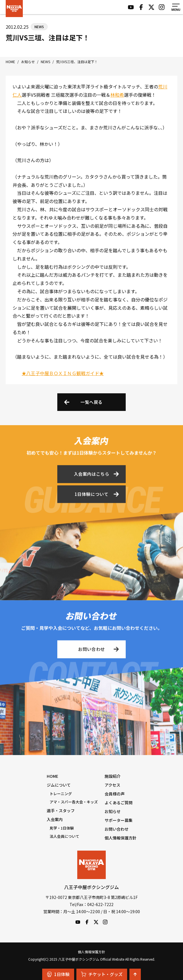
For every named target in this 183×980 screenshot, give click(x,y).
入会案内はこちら (92, 475)
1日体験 (58, 974)
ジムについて (59, 785)
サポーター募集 (119, 820)
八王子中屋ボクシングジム (91, 865)
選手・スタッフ (61, 811)
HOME (52, 776)
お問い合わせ (91, 650)
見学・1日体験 (62, 828)
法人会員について (64, 836)
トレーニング (61, 794)
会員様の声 (115, 794)
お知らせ (113, 811)
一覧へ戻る (91, 402)
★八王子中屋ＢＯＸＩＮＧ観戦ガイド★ (63, 373)
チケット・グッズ (102, 974)
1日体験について (92, 495)
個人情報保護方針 (121, 838)
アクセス (112, 785)
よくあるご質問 (119, 803)
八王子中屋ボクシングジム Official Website (14, 9)
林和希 (117, 95)
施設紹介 (113, 776)
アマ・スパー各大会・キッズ (74, 802)
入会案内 (55, 819)
